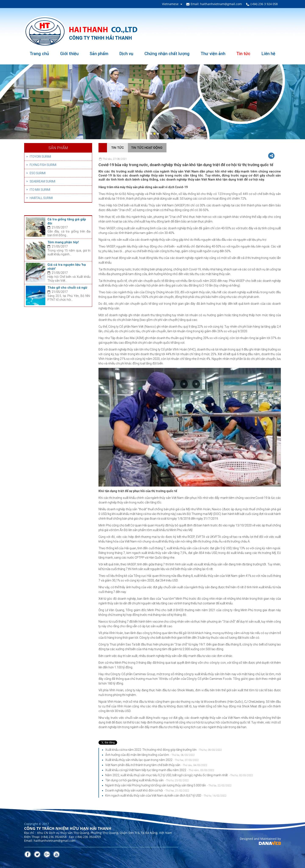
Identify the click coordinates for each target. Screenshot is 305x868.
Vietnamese (170, 4)
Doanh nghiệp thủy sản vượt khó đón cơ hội (147, 790)
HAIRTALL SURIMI (41, 198)
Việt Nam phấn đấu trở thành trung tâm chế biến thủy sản (156, 765)
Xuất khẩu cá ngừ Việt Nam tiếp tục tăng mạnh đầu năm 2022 (160, 770)
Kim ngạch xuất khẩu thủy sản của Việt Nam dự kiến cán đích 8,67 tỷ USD (166, 796)
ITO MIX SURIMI (40, 190)
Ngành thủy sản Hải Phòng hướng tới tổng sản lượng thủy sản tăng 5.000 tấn (168, 785)
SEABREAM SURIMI (42, 181)
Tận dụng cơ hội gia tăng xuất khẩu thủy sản (147, 780)
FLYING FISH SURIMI (43, 165)
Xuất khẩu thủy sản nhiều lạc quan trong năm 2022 (152, 760)
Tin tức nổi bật (39, 212)
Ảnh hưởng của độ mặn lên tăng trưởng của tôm (150, 755)
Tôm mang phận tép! (63, 242)
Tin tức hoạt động (147, 148)
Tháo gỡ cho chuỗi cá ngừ (67, 288)
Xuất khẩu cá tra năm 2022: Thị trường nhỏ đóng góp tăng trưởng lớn (164, 750)
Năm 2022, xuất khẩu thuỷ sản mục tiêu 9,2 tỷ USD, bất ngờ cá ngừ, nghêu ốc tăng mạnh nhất (179, 775)
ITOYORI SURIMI (40, 157)
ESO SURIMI (38, 173)
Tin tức (117, 148)
